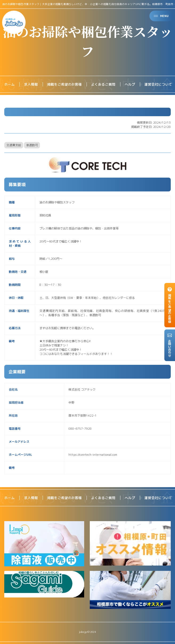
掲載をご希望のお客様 (64, 84)
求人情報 (31, 84)
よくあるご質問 (103, 84)
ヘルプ (130, 84)
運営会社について (158, 84)
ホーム (9, 84)
